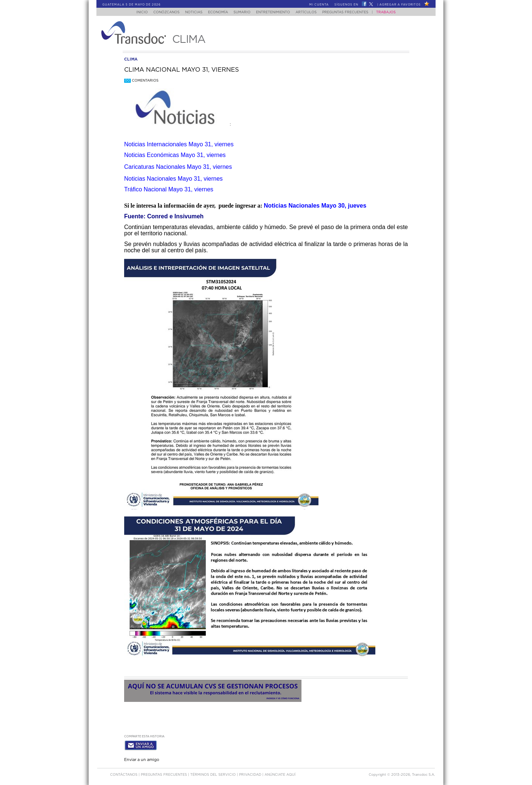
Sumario (243, 12)
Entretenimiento (276, 12)
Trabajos (393, 12)
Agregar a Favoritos (400, 5)
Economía (216, 12)
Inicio (135, 12)
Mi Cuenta (319, 5)
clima (131, 59)
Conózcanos (161, 12)
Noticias (190, 12)
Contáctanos (124, 773)
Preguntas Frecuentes (353, 12)
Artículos (311, 12)
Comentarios (141, 81)
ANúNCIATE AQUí (280, 773)
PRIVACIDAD (251, 773)
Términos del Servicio (214, 773)
